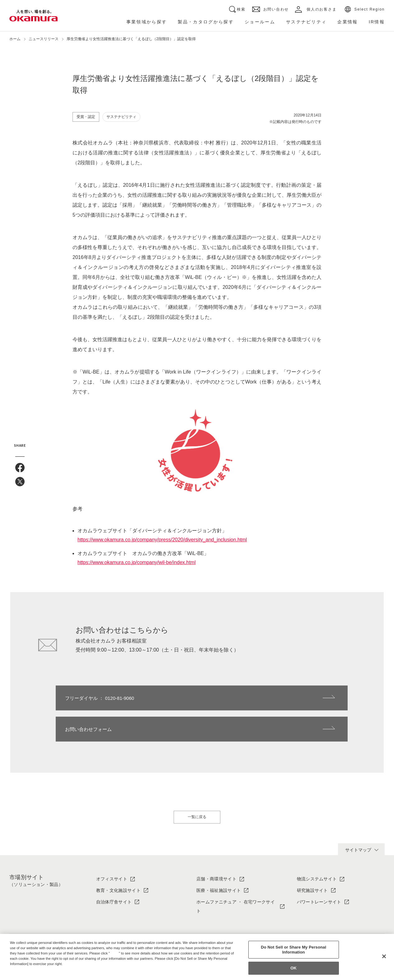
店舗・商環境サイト (216, 848)
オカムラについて (114, 925)
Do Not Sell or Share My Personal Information (293, 950)
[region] (197, 957)
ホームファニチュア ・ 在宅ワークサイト (236, 875)
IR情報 (304, 925)
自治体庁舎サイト (114, 871)
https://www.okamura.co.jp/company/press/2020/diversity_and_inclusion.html (162, 540)
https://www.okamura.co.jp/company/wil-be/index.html (137, 562)
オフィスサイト (112, 848)
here (115, 953)
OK (293, 968)
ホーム (15, 39)
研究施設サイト (312, 859)
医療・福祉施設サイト (219, 859)
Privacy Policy (23, 969)
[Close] (384, 956)
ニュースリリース (44, 39)
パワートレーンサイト (319, 871)
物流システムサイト (317, 848)
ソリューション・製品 (219, 925)
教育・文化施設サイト (118, 859)
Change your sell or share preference (42, 974)
